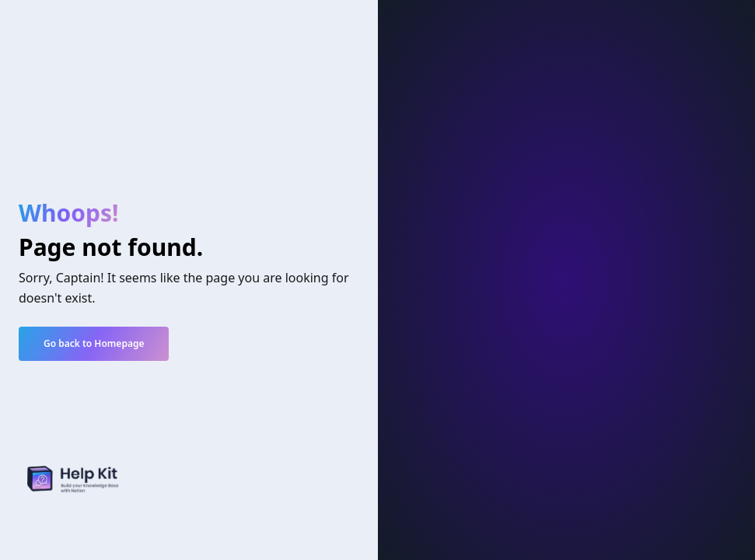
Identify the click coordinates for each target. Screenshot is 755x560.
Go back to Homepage (94, 343)
